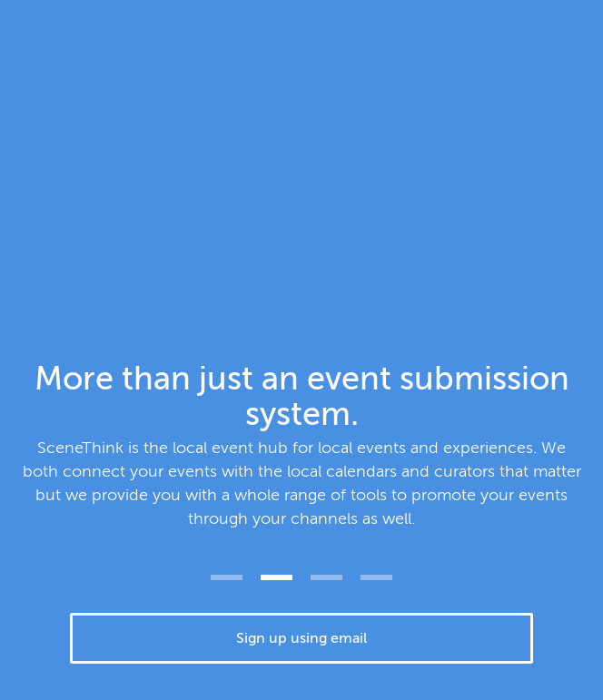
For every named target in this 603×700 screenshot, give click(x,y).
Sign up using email (301, 638)
